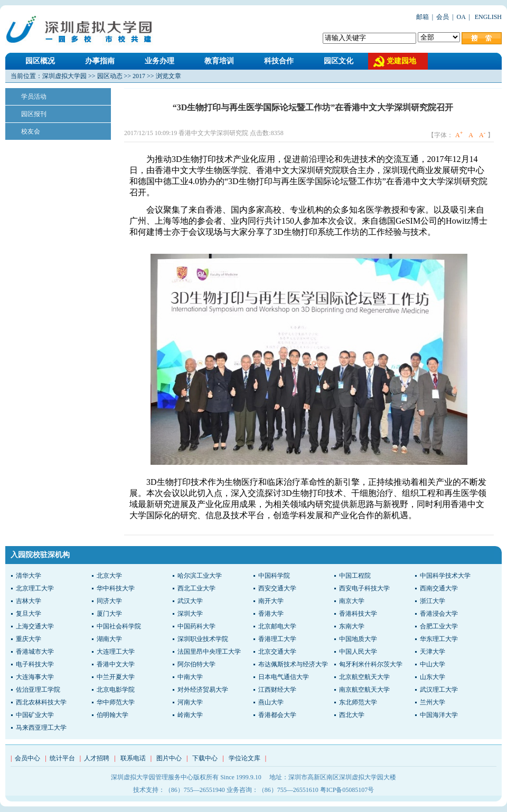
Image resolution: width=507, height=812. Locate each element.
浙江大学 (433, 601)
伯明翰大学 (112, 715)
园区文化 (339, 61)
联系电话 (133, 758)
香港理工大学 (277, 639)
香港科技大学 (358, 614)
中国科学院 (274, 576)
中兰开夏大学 (116, 677)
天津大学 (433, 652)
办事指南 (100, 61)
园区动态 (110, 76)
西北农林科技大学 (41, 702)
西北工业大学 (196, 588)
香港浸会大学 (439, 614)
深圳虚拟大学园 (64, 76)
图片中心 (169, 758)
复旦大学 (29, 614)
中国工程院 (355, 576)
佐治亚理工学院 (38, 690)
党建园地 (401, 61)
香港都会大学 (277, 715)
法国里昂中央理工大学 (209, 652)
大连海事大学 (35, 677)
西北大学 (352, 715)
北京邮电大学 (277, 626)
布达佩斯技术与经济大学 (293, 664)
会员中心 (27, 758)
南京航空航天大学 (364, 690)
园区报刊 (34, 114)
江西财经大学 (277, 690)
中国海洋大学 (439, 715)
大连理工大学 (116, 652)
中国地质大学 (358, 639)
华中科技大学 (116, 588)
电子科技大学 (35, 664)
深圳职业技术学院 (203, 639)
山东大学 (433, 677)
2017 (139, 76)
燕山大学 (271, 702)
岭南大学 (190, 715)
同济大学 (109, 601)
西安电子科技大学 (364, 588)
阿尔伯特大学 (196, 664)
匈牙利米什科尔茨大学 (371, 664)
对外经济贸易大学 (203, 690)
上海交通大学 (35, 626)
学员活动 (34, 97)
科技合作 (279, 61)
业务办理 (159, 61)
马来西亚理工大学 (41, 728)
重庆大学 (29, 639)
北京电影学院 (116, 690)
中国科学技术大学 (445, 576)
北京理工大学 (35, 588)
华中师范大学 (116, 702)
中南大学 (190, 677)
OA (461, 17)
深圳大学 (190, 614)
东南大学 (352, 626)
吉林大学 (29, 601)
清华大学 (29, 576)
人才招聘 (97, 758)
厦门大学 (109, 614)
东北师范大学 (358, 702)
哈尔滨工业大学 (200, 576)
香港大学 (271, 614)
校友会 (31, 131)
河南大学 (190, 702)
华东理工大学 (439, 639)
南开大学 (271, 601)
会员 (443, 17)
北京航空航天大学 (364, 677)
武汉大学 (190, 601)
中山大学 (433, 664)
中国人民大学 (358, 652)
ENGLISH (487, 17)
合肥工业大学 (439, 626)
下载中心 (205, 758)
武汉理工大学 (439, 690)
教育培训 (219, 61)
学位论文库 (245, 758)
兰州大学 (433, 702)
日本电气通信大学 (284, 677)
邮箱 (422, 17)
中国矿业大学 (35, 715)
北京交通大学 (277, 652)
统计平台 (62, 758)
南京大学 (352, 601)
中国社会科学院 (119, 626)
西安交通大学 (277, 588)
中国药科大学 (196, 626)
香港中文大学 (116, 664)
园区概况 (40, 61)
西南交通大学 (439, 588)
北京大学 (109, 576)
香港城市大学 (35, 652)
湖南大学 (109, 639)
